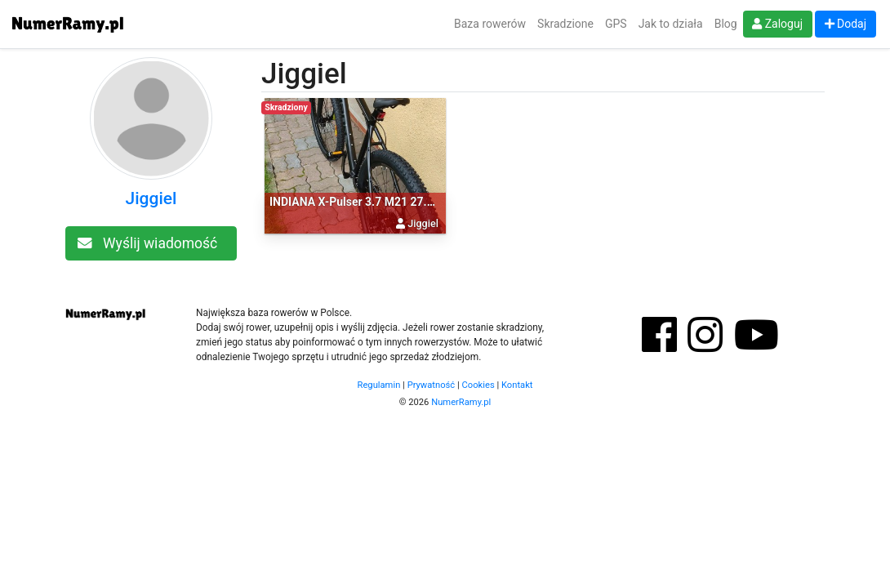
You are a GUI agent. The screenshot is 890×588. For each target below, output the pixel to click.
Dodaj (846, 24)
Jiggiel (151, 198)
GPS (616, 24)
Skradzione (565, 24)
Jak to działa (671, 24)
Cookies (478, 385)
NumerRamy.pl (461, 402)
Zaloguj (777, 24)
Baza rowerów (490, 24)
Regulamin (379, 385)
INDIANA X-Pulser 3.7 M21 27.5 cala (363, 202)
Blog (726, 24)
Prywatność (432, 385)
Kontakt (517, 385)
